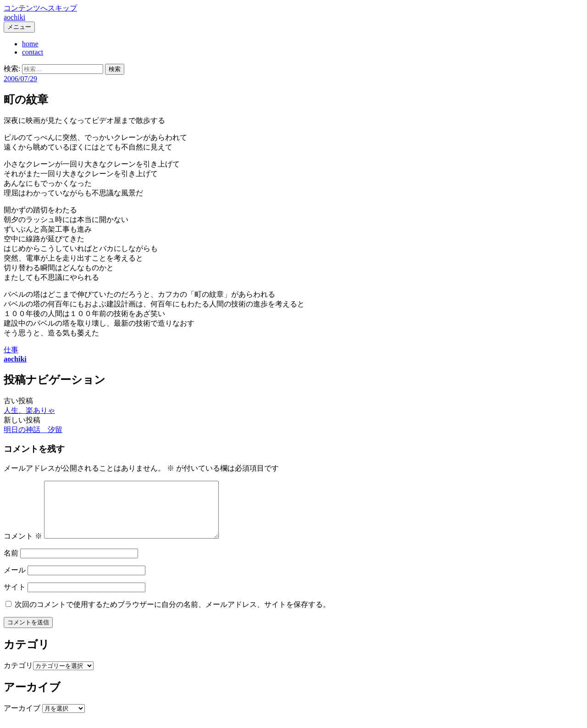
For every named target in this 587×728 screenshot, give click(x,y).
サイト (15, 598)
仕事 (11, 350)
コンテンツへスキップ (40, 8)
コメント (23, 547)
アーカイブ (22, 719)
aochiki (14, 17)
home (30, 44)
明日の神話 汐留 (33, 430)
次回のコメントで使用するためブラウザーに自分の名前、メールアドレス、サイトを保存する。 (172, 615)
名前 (11, 564)
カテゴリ (18, 676)
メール (15, 581)
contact (33, 52)
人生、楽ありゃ (29, 410)
